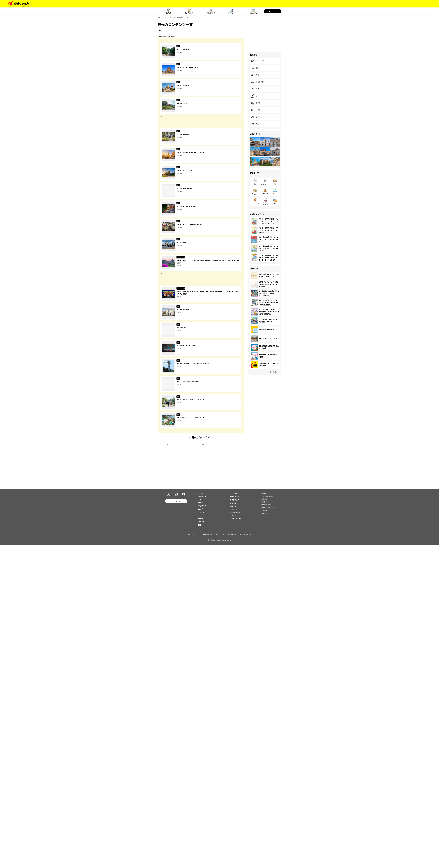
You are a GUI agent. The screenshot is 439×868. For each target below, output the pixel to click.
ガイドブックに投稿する (269, 508)
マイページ (273, 11)
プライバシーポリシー (268, 496)
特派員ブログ (211, 13)
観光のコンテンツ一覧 (168, 17)
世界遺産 (265, 194)
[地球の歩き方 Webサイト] (19, 4)
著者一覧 (233, 506)
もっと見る (274, 372)
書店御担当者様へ (267, 505)
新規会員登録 (236, 513)
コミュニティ (253, 13)
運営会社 (264, 493)
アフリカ (257, 117)
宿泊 (275, 184)
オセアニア (257, 82)
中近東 (256, 110)
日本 (255, 124)
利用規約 (264, 499)
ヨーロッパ (257, 61)
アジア (256, 103)
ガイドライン (265, 502)
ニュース (233, 503)
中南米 (256, 75)
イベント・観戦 (255, 194)
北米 (255, 68)
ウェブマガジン (189, 13)
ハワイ (256, 89)
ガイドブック (232, 13)
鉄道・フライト (265, 203)
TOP (159, 17)
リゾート (257, 96)
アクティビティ (255, 203)
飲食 (255, 184)
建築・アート (265, 184)
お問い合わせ (265, 513)
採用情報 (264, 511)
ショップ (275, 203)
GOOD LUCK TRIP (236, 518)
